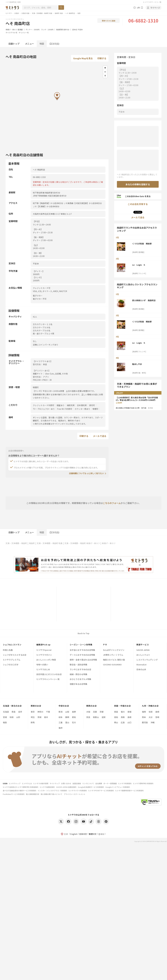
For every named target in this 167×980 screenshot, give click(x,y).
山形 (18, 717)
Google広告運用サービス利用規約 (91, 787)
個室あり (61, 405)
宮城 (5, 717)
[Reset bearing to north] (105, 76)
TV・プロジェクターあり (44, 409)
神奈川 (40, 712)
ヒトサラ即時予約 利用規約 (143, 783)
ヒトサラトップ (15, 783)
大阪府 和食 (25, 13)
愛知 (74, 717)
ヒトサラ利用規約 (125, 783)
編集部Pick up (43, 645)
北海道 (6, 712)
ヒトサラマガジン (44, 655)
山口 (129, 722)
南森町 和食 (59, 13)
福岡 (144, 712)
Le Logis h (139, 265)
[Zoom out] (105, 72)
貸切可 (92, 405)
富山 (67, 722)
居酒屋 (20, 29)
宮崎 (157, 717)
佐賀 (151, 712)
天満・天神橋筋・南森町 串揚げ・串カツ (82, 543)
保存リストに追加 (109, 21)
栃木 (46, 717)
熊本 (144, 717)
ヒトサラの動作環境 (41, 783)
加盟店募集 (77, 783)
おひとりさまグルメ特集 (80, 679)
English (74, 834)
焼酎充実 (71, 405)
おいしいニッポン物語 (46, 660)
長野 (74, 712)
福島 (5, 722)
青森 (13, 712)
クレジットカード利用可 (44, 405)
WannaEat (141, 665)
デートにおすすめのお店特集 (82, 655)
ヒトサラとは (27, 783)
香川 (123, 712)
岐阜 (61, 717)
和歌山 (96, 717)
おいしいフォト (143, 655)
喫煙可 (95, 409)
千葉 (48, 712)
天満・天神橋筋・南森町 (16, 543)
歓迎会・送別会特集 (78, 665)
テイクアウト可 (11, 33)
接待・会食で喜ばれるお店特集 (83, 660)
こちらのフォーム (112, 503)
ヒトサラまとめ (43, 670)
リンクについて (88, 783)
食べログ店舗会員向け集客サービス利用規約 (19, 790)
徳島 (116, 712)
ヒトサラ (9, 13)
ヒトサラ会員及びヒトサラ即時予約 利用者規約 (21, 787)
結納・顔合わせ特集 (78, 674)
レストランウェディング (147, 660)
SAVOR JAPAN (143, 650)
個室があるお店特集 (78, 684)
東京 (33, 712)
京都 (102, 712)
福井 (61, 728)
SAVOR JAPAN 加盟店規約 (66, 787)
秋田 (12, 717)
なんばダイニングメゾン (114, 650)
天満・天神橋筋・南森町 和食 (42, 13)
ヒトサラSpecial (44, 650)
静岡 (67, 717)
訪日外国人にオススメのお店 (49, 674)
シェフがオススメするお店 (15, 655)
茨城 (39, 717)
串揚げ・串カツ (11, 29)
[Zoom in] (105, 68)
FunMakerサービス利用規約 (14, 794)
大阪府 (16, 13)
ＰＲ (105, 645)
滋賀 (104, 717)
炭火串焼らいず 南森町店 (144, 300)
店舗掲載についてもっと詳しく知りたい (86, 473)
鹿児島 (145, 722)
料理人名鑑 (8, 650)
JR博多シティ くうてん (113, 655)
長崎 (157, 712)
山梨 (67, 712)
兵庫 (95, 712)
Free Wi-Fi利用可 (65, 409)
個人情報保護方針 (33, 794)
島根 (129, 717)
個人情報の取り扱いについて (51, 794)
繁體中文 (93, 834)
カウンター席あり (82, 409)
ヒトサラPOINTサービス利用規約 (101, 790)
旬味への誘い (42, 665)
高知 (116, 717)
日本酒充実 (82, 405)
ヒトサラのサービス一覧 (152, 2)
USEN (5, 783)
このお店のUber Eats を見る (134, 196)
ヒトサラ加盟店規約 (47, 787)
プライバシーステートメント (75, 794)
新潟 (61, 712)
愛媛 (129, 712)
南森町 (32, 543)
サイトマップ (55, 783)
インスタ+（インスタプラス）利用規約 (52, 790)
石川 (74, 722)
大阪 (88, 712)
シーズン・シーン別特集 (81, 645)
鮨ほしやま (137, 364)
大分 (151, 717)
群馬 (33, 722)
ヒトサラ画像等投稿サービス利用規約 (129, 790)
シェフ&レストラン (12, 645)
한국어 (101, 834)
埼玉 (33, 717)
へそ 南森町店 (70, 13)
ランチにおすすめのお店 (80, 670)
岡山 (116, 722)
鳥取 (123, 717)
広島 (123, 722)
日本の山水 (141, 670)
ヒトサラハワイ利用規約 (78, 790)
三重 (61, 722)
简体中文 (83, 834)
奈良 (88, 717)
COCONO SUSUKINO (112, 665)
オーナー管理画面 (110, 783)
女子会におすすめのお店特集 (82, 650)
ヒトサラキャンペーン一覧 (48, 679)
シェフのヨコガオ (11, 665)
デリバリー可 (24, 33)
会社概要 (99, 783)
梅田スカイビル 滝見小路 (114, 660)
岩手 (20, 712)
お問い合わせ (66, 783)
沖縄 (153, 722)
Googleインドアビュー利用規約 (118, 787)
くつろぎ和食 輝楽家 (142, 244)
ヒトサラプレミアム (12, 660)
